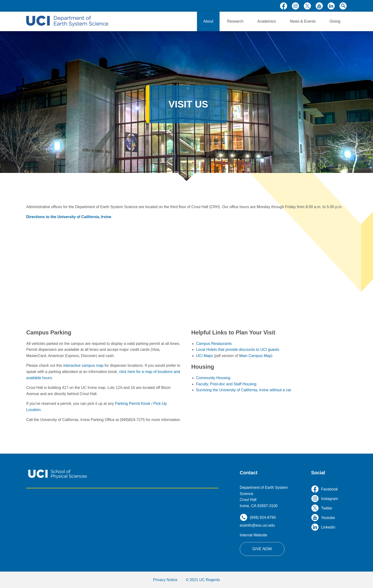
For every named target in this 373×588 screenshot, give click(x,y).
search (343, 6)
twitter (307, 6)
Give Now (262, 549)
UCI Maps (204, 356)
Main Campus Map (255, 356)
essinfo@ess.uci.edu (257, 525)
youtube (319, 6)
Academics (267, 21)
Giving (335, 21)
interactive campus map (83, 365)
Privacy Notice (165, 580)
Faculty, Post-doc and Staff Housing (226, 384)
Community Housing (213, 378)
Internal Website (253, 535)
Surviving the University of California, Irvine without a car (244, 390)
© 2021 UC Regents (203, 580)
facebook (284, 6)
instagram (295, 6)
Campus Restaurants (214, 344)
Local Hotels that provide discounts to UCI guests (238, 350)
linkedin (331, 6)
